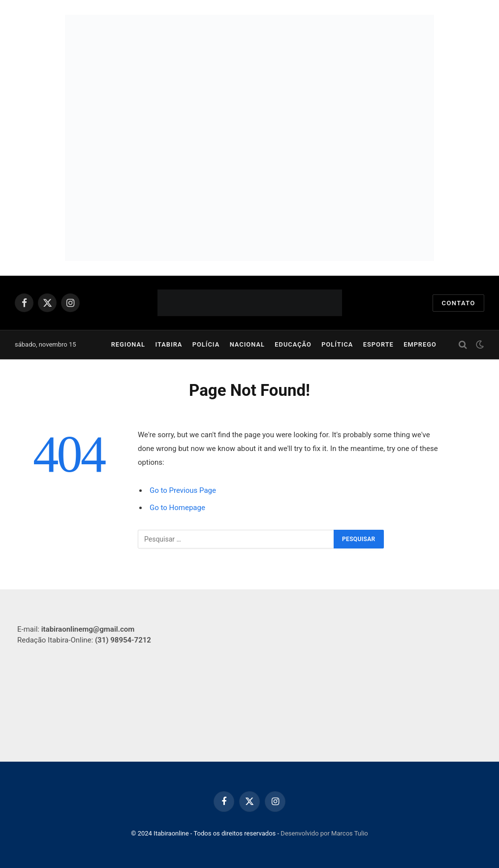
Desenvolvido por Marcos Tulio (324, 833)
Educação (293, 344)
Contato (458, 303)
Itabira (169, 344)
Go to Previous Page (183, 490)
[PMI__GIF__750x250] (249, 76)
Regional (128, 344)
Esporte (378, 344)
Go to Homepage (177, 508)
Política (337, 344)
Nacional (247, 344)
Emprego (420, 344)
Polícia (206, 344)
